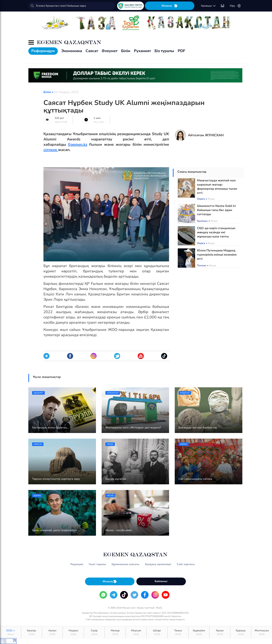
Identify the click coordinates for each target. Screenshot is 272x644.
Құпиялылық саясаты (126, 564)
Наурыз (73, 632)
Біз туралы (164, 51)
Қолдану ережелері (158, 564)
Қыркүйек (199, 632)
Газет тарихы (97, 564)
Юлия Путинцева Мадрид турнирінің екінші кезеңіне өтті (217, 255)
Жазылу (170, 6)
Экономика (72, 51)
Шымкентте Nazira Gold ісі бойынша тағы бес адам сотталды (216, 210)
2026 (11, 632)
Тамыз (178, 632)
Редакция (77, 564)
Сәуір (94, 632)
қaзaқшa (209, 6)
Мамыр (115, 632)
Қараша (241, 632)
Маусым (136, 632)
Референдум (43, 51)
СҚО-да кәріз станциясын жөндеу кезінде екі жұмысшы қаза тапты (216, 232)
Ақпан (53, 632)
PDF (181, 51)
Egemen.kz (78, 144)
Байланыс (161, 581)
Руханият (142, 51)
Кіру (235, 6)
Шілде (157, 632)
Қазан (220, 632)
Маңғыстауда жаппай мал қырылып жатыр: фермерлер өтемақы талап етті (217, 187)
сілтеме (51, 150)
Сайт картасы (186, 564)
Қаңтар (32, 632)
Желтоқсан (262, 632)
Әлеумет (110, 51)
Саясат (92, 51)
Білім (126, 51)
